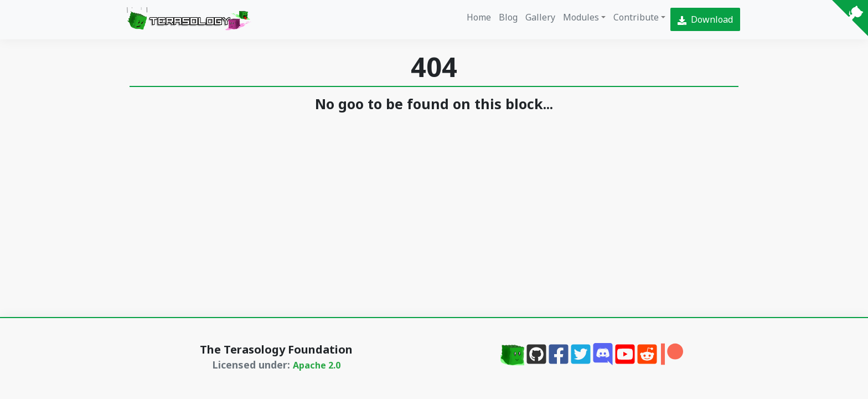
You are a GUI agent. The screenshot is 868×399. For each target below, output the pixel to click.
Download (705, 19)
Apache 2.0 (317, 365)
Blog (508, 17)
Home (479, 17)
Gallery (540, 17)
